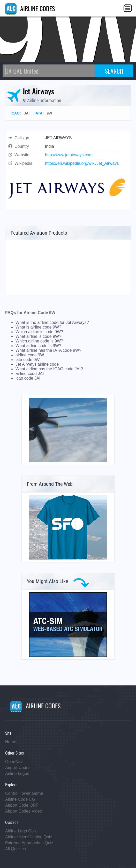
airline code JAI (30, 374)
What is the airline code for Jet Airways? (52, 322)
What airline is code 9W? (38, 336)
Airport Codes (18, 768)
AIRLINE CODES (30, 8)
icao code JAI (28, 378)
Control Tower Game (24, 793)
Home (11, 742)
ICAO (15, 113)
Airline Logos (17, 773)
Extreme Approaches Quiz (29, 843)
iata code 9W (28, 360)
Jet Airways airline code (37, 364)
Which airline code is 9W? (39, 341)
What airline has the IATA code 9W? (48, 350)
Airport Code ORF (22, 805)
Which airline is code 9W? (39, 332)
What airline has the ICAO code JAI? (49, 369)
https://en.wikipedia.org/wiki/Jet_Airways (82, 163)
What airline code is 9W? (38, 346)
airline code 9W (30, 355)
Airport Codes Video (24, 811)
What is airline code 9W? (38, 327)
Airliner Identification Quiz (29, 837)
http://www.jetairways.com (69, 155)
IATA (39, 113)
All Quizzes (16, 849)
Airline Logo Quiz (21, 831)
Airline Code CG (20, 799)
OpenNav (14, 762)
